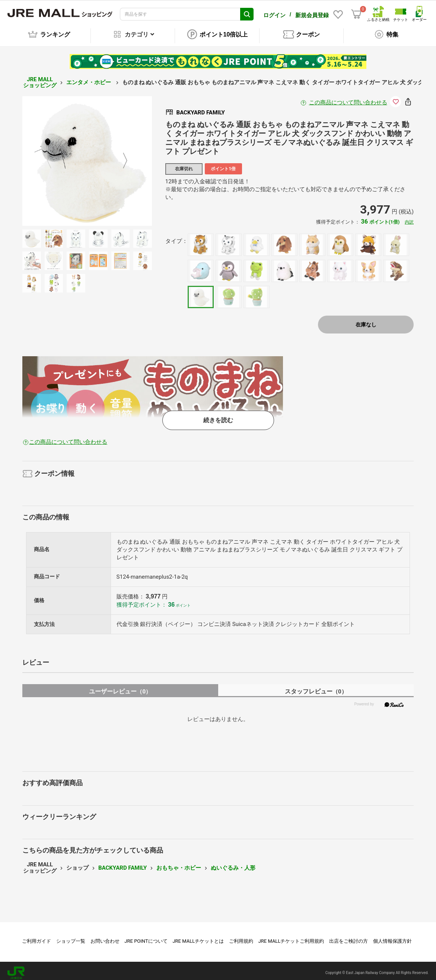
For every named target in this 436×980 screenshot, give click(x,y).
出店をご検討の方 (349, 937)
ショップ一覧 (71, 937)
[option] (87, 157)
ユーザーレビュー (120, 687)
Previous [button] (54, 157)
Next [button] (121, 157)
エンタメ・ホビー (89, 78)
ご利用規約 (241, 937)
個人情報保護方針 (392, 937)
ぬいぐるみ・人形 (233, 864)
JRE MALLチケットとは (198, 937)
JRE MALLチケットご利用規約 (291, 937)
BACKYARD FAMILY (122, 864)
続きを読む (218, 416)
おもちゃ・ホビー (179, 864)
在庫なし (366, 320)
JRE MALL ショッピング (40, 78)
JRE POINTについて (146, 937)
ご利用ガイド (36, 937)
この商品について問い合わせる (348, 98)
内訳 (409, 218)
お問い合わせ (105, 937)
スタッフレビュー (316, 687)
